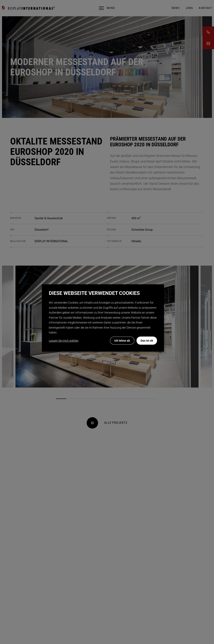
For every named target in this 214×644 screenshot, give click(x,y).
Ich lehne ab (122, 341)
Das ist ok (147, 341)
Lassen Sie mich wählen (64, 341)
